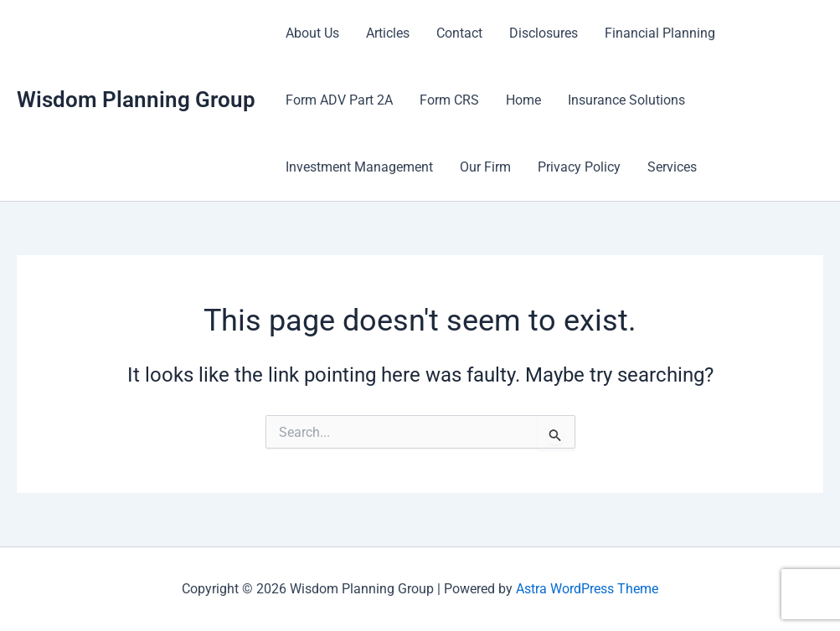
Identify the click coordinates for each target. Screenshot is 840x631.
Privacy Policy (579, 167)
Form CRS (449, 100)
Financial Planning (660, 33)
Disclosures (544, 33)
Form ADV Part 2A (339, 100)
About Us (312, 33)
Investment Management (359, 167)
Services (672, 167)
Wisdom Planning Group (136, 100)
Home (523, 100)
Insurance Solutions (626, 100)
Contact (459, 33)
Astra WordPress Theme (587, 589)
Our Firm (485, 167)
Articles (388, 33)
